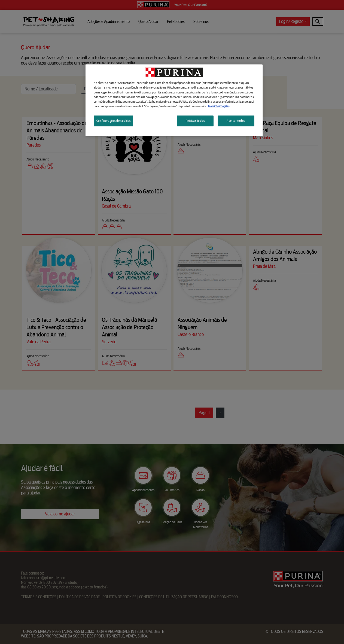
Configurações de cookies (114, 121)
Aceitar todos (236, 121)
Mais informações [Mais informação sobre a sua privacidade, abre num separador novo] (219, 106)
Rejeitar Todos (195, 121)
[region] (174, 100)
